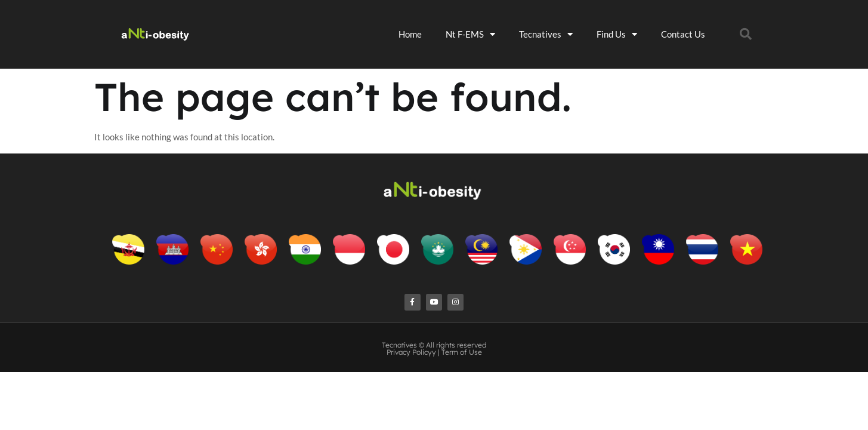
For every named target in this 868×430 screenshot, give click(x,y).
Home (436, 30)
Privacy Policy (409, 340)
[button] (758, 30)
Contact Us (709, 30)
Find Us (643, 30)
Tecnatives (572, 30)
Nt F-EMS (497, 30)
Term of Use (462, 340)
